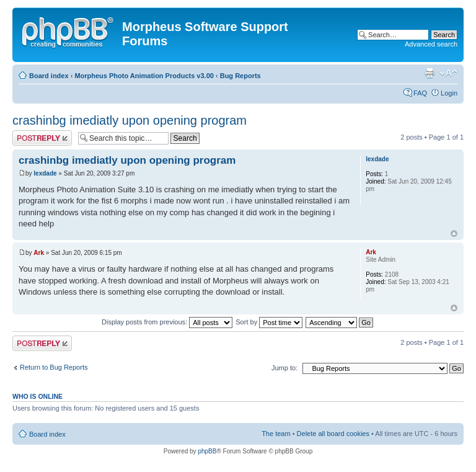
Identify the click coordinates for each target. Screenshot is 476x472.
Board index (49, 76)
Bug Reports (240, 76)
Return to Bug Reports (54, 367)
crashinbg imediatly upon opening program (130, 120)
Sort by (269, 322)
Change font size (448, 73)
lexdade (45, 173)
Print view (430, 73)
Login (449, 93)
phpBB (207, 451)
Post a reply (42, 138)
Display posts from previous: (167, 322)
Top (454, 234)
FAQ (420, 93)
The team (276, 434)
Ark (39, 253)
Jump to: (284, 368)
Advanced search (431, 44)
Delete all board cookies (333, 434)
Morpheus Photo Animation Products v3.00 (144, 76)
